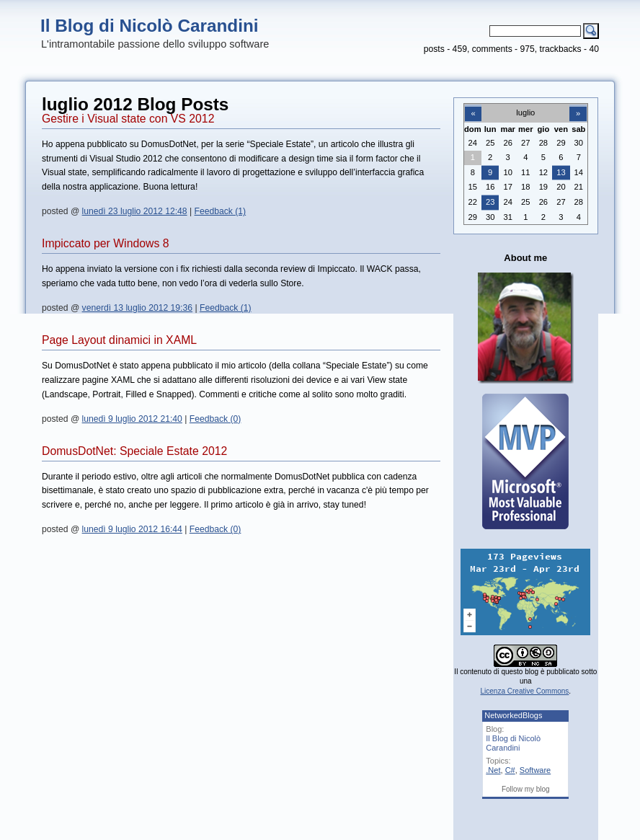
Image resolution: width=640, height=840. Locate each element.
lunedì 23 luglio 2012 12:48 (135, 211)
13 (561, 172)
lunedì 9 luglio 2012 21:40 (132, 419)
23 (490, 202)
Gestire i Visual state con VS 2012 (128, 119)
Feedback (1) (221, 211)
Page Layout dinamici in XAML (119, 340)
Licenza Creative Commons (525, 691)
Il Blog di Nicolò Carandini (150, 26)
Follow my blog (526, 789)
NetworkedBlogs (513, 715)
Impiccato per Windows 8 (105, 243)
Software (535, 770)
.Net (493, 770)
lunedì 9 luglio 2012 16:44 (132, 529)
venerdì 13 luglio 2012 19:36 (137, 308)
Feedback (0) (215, 419)
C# (510, 770)
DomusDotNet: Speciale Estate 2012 (134, 451)
